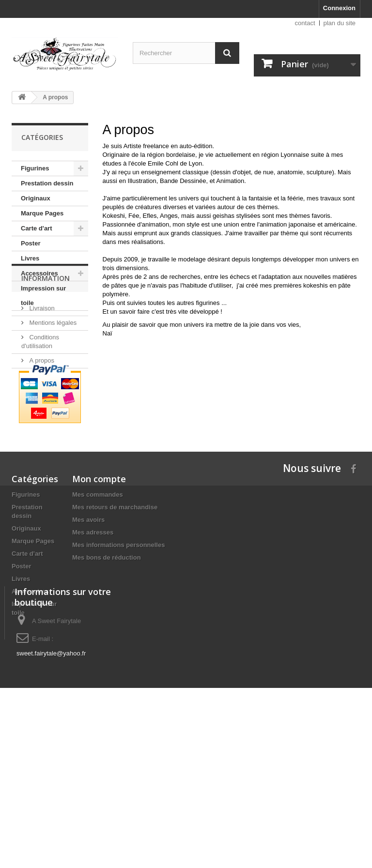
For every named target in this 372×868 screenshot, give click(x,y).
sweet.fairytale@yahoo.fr (51, 804)
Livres (30, 258)
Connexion (339, 8)
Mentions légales (52, 380)
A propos (41, 418)
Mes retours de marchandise (115, 597)
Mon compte (99, 569)
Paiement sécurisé (54, 433)
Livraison (41, 366)
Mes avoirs (88, 610)
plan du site (340, 23)
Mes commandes (98, 585)
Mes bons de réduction (107, 647)
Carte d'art (37, 228)
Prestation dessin (47, 183)
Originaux (36, 198)
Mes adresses (93, 622)
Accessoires (39, 273)
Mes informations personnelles (118, 635)
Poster (31, 243)
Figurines (35, 168)
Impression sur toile (43, 296)
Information (46, 340)
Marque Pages (42, 213)
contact (305, 23)
